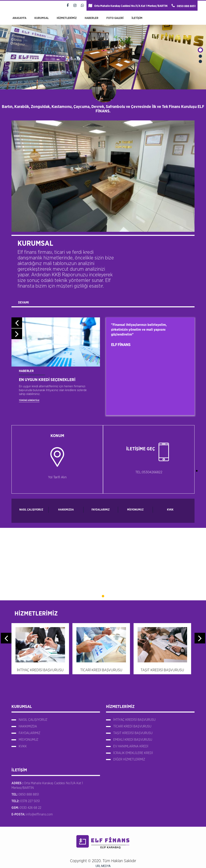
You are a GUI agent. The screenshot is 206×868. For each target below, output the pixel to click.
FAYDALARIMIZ (101, 510)
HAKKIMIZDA (66, 510)
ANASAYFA (19, 18)
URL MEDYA (103, 866)
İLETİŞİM (137, 18)
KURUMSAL (42, 18)
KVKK (170, 510)
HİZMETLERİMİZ (67, 18)
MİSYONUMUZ (135, 510)
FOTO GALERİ (115, 18)
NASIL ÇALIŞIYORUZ (31, 510)
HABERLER (92, 18)
